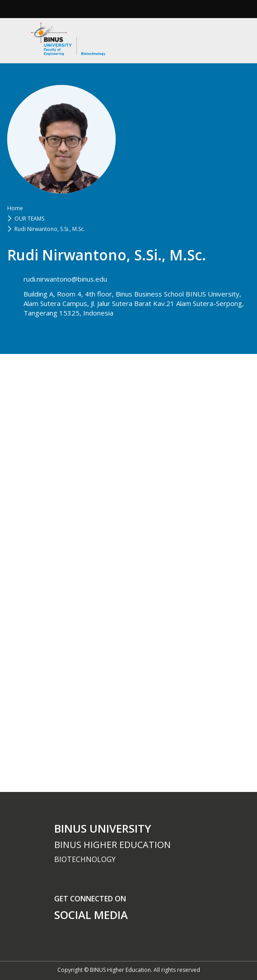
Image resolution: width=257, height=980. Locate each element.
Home (15, 208)
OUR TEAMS (29, 219)
